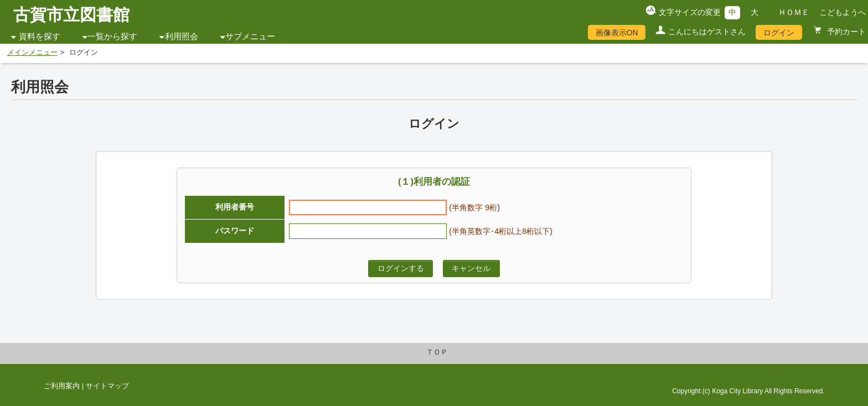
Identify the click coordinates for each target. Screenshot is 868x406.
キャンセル (471, 268)
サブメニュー (250, 37)
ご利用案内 (62, 386)
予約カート (845, 32)
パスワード (235, 231)
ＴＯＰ (437, 352)
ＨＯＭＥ (794, 12)
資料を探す (40, 37)
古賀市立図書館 (71, 15)
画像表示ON (617, 33)
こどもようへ (843, 12)
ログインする (401, 268)
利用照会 (182, 37)
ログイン (779, 33)
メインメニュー (32, 53)
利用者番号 (235, 207)
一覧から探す (112, 37)
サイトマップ (107, 386)
